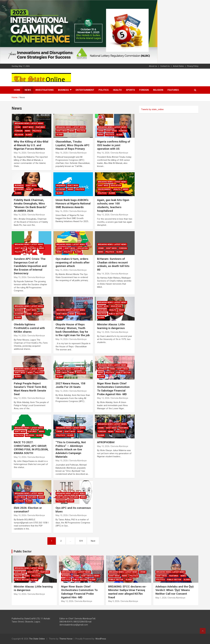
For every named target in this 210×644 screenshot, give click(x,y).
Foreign (144, 90)
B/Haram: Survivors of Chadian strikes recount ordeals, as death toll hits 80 (113, 264)
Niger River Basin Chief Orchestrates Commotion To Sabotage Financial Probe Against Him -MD (113, 389)
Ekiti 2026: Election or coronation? (28, 510)
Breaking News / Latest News (29, 123)
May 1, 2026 (161, 598)
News (28, 90)
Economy (19, 189)
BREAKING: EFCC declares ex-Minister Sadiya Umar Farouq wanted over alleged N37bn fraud (127, 592)
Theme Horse (66, 639)
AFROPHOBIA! (106, 442)
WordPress (101, 639)
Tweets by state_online (152, 109)
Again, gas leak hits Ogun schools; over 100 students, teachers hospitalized (113, 205)
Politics (104, 90)
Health (117, 90)
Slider (29, 135)
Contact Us (165, 66)
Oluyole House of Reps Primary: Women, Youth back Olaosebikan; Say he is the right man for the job (73, 330)
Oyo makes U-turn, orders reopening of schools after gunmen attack (73, 262)
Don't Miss (28, 127)
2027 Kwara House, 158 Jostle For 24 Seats (70, 385)
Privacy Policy (193, 66)
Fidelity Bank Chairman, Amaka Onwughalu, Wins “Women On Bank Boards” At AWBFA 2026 (30, 205)
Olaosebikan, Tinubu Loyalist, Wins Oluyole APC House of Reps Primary (73, 145)
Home (17, 90)
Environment (104, 189)
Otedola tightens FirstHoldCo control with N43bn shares (29, 328)
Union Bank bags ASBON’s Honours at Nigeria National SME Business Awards (73, 204)
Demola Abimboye (36, 153)
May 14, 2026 (103, 274)
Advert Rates (178, 66)
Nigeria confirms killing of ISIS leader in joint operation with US (114, 145)
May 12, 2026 (103, 332)
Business (63, 90)
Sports (130, 90)
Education (116, 185)
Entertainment (85, 90)
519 (81, 541)
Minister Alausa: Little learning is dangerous (111, 326)
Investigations (45, 90)
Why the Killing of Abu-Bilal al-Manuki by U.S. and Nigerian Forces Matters (31, 145)
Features (173, 90)
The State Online (37, 639)
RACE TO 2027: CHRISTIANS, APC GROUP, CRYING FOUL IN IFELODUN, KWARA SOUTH (31, 448)
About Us (153, 66)
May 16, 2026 (20, 153)
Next (93, 541)
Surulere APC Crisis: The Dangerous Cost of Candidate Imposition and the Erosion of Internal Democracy (30, 266)
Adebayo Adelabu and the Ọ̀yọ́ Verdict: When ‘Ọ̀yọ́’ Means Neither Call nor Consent (175, 590)
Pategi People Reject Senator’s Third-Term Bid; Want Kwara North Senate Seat (30, 389)
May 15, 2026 (103, 215)
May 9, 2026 (114, 601)
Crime (18, 127)
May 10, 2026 (62, 461)
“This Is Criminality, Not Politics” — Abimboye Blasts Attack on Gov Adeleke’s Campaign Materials (71, 449)
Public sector (116, 314)
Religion (158, 90)
